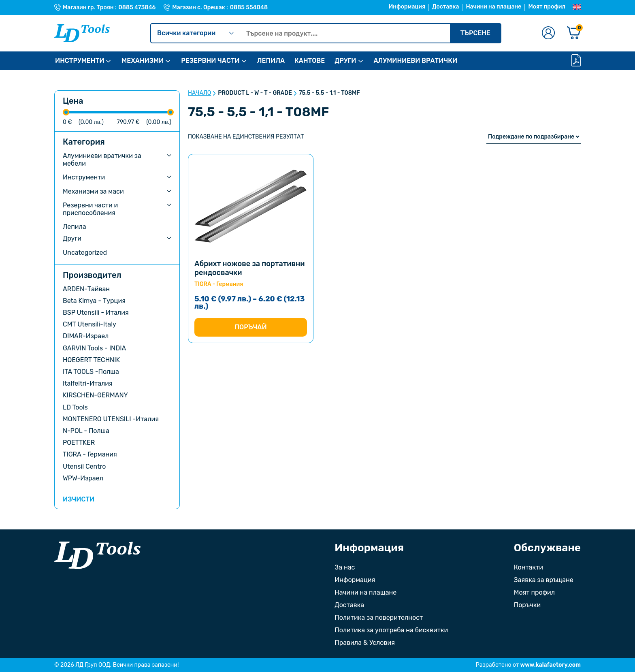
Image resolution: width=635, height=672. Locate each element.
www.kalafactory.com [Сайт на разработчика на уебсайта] (551, 665)
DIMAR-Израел (86, 336)
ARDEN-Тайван (86, 289)
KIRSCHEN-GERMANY (95, 395)
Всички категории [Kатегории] (195, 33)
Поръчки (527, 605)
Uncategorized (85, 253)
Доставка (445, 7)
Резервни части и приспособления (90, 209)
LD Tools (75, 407)
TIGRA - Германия (90, 454)
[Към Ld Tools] (82, 33)
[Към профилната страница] (548, 33)
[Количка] (574, 33)
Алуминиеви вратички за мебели (102, 160)
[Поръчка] (534, 137)
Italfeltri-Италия (88, 383)
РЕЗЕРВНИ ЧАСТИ (210, 61)
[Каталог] (576, 61)
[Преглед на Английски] (577, 7)
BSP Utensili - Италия (96, 313)
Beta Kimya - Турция (94, 301)
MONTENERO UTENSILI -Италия (111, 419)
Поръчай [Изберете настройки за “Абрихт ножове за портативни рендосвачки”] (250, 327)
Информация (407, 7)
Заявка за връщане (544, 580)
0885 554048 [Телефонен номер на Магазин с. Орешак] (249, 8)
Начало (199, 93)
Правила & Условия (365, 643)
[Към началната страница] (97, 555)
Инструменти (84, 177)
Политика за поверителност (379, 618)
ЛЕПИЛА (271, 61)
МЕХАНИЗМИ (143, 61)
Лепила (75, 227)
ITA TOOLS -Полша (91, 372)
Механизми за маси (93, 191)
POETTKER (79, 443)
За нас (345, 567)
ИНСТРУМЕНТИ (80, 61)
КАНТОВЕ (310, 61)
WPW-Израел (83, 478)
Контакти (528, 567)
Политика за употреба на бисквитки (391, 630)
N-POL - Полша (86, 431)
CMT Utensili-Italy (89, 324)
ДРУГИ (345, 61)
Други (72, 238)
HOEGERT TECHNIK (91, 360)
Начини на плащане (493, 7)
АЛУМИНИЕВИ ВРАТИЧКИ (416, 61)
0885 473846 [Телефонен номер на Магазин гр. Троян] (137, 8)
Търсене (475, 33)
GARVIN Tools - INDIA (94, 348)
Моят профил (547, 7)
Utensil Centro (84, 466)
